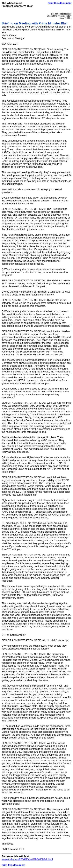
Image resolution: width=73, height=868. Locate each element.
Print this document (60, 3)
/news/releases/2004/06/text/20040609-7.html (27, 859)
